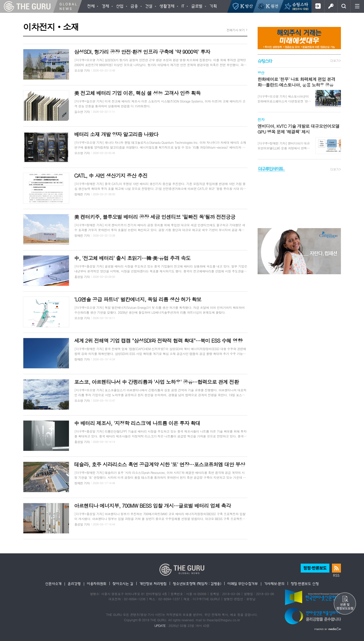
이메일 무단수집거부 (243, 584)
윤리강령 (74, 584)
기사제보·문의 (274, 584)
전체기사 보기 (236, 30)
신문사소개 (53, 584)
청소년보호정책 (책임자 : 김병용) (197, 584)
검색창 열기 (344, 6)
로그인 (331, 6)
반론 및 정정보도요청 (345, 604)
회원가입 (318, 6)
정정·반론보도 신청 (305, 584)
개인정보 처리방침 (153, 584)
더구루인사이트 (271, 169)
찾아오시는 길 (123, 584)
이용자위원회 (97, 584)
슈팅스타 (265, 61)
